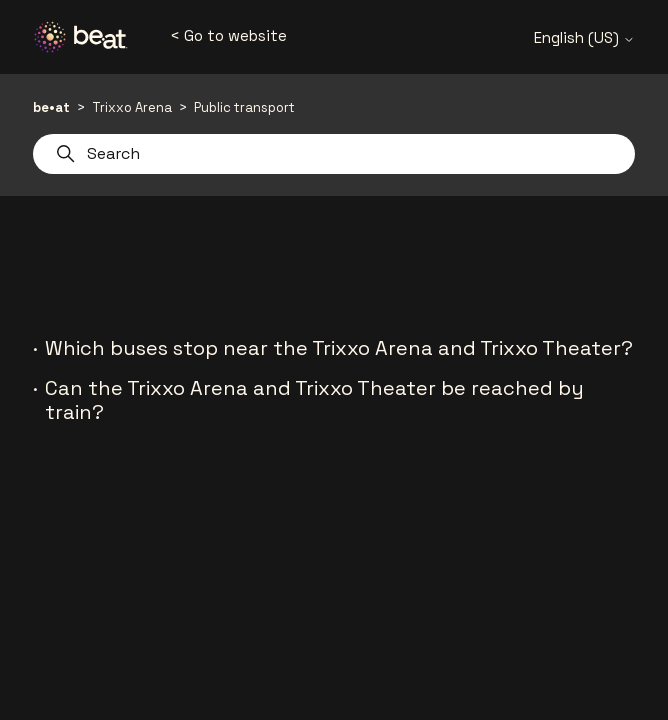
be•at (51, 107)
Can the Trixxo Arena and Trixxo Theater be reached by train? (314, 400)
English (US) (584, 37)
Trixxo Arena (132, 107)
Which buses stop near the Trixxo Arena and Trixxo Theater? (339, 348)
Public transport (244, 107)
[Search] (333, 154)
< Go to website (228, 35)
